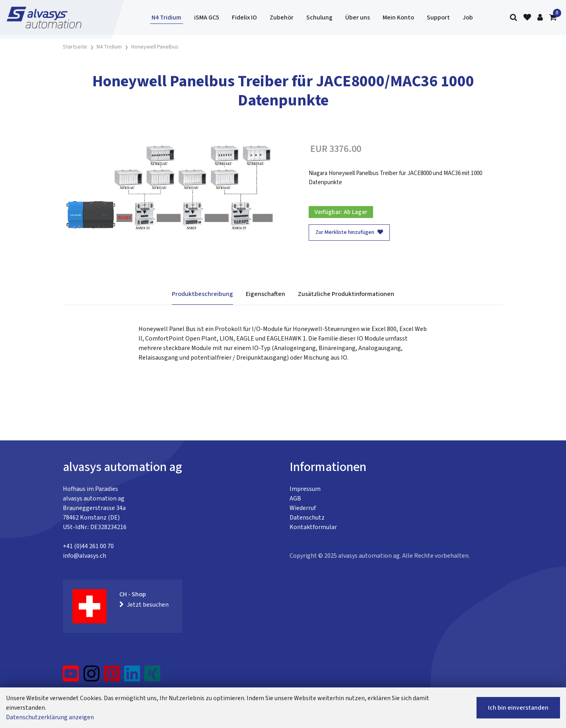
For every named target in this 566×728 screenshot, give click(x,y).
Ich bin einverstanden (518, 708)
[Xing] (152, 677)
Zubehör (282, 18)
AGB (295, 498)
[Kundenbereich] (540, 18)
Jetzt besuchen (144, 605)
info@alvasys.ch (85, 556)
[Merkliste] (527, 18)
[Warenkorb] (553, 18)
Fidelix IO (244, 18)
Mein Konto (398, 18)
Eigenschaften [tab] (265, 294)
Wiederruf (303, 508)
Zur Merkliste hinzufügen (349, 232)
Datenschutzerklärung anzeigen (50, 717)
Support (438, 18)
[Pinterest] (112, 677)
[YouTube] (71, 677)
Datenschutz (307, 518)
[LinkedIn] (132, 677)
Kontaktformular (313, 527)
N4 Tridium (166, 18)
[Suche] (513, 18)
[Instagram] (91, 677)
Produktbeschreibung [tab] (202, 294)
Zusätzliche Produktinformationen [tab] (346, 294)
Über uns (358, 18)
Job (468, 18)
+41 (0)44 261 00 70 (88, 546)
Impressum (305, 489)
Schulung (319, 18)
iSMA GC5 (207, 18)
